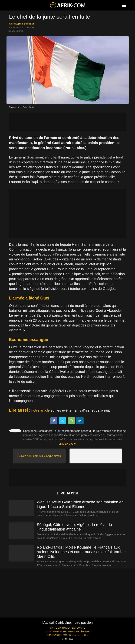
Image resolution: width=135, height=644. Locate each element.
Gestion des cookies (79, 635)
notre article (41, 410)
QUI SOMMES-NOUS (56, 632)
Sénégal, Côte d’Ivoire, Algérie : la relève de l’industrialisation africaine (74, 527)
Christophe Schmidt (22, 24)
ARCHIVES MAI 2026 (57, 635)
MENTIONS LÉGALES (79, 632)
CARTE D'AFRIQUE (59, 628)
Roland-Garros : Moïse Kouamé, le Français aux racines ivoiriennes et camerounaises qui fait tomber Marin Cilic (81, 552)
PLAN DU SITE (78, 628)
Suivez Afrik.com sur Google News (39, 456)
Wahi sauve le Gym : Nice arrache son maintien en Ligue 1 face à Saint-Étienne (80, 504)
